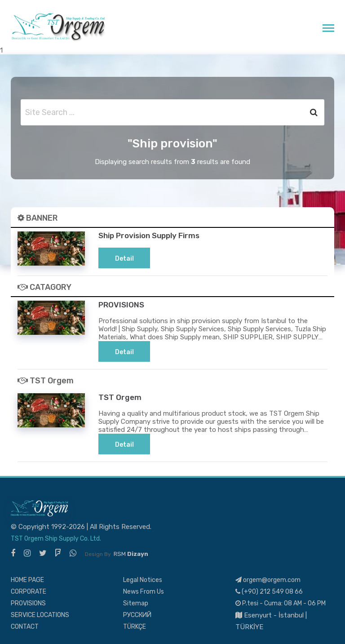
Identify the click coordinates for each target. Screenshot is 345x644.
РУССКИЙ (137, 615)
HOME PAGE (27, 580)
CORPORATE (29, 591)
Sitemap (136, 603)
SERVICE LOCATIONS (40, 615)
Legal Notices (143, 580)
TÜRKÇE (135, 626)
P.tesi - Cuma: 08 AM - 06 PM (281, 603)
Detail (124, 259)
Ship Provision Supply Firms (153, 235)
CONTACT (25, 626)
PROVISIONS (122, 304)
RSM (131, 553)
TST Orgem (120, 397)
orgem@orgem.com (268, 580)
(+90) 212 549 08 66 (269, 591)
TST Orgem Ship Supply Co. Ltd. (56, 538)
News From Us (144, 591)
